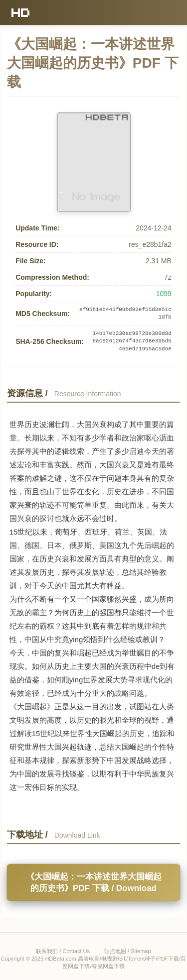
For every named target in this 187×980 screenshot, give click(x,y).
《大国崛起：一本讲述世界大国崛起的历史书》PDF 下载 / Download (94, 882)
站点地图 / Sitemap (128, 951)
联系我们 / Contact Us (63, 951)
